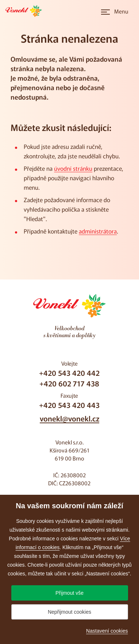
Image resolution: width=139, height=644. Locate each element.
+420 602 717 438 (69, 383)
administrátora (98, 231)
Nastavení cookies (107, 631)
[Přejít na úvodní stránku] (26, 11)
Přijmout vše (69, 593)
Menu (121, 11)
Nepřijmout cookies (69, 612)
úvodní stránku (73, 168)
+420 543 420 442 (69, 373)
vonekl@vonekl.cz (69, 418)
